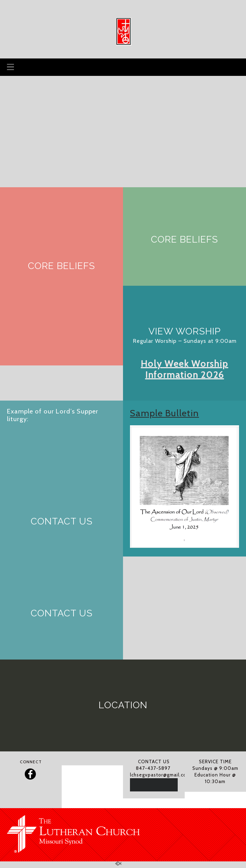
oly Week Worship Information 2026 (187, 369)
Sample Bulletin (164, 413)
